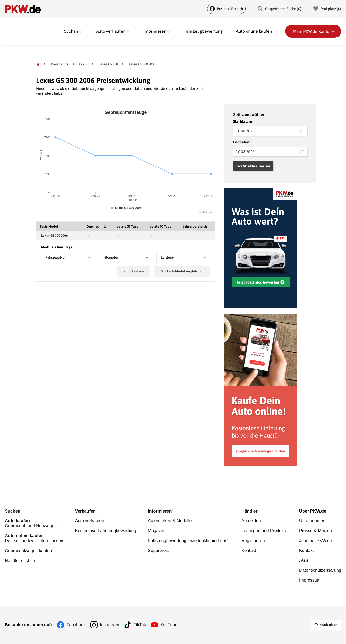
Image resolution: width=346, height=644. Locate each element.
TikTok (140, 625)
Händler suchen (20, 561)
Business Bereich (226, 9)
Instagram (110, 625)
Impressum (310, 580)
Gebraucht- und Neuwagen (34, 523)
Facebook (76, 625)
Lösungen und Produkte (264, 531)
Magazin (156, 531)
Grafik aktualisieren (253, 166)
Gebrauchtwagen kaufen (28, 551)
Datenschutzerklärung (320, 570)
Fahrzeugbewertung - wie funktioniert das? (189, 541)
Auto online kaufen (254, 31)
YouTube (169, 625)
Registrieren (253, 541)
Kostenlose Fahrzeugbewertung (105, 531)
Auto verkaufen (90, 521)
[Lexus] (83, 64)
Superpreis (158, 551)
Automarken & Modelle (170, 521)
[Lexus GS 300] (108, 64)
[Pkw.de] (38, 64)
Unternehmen (312, 521)
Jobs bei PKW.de (316, 541)
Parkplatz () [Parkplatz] (327, 9)
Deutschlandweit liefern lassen (34, 538)
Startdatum (243, 121)
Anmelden (251, 521)
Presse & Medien (316, 531)
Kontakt (249, 551)
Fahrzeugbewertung (204, 31)
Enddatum (242, 142)
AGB (304, 560)
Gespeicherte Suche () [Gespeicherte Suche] (279, 9)
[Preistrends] (59, 64)
